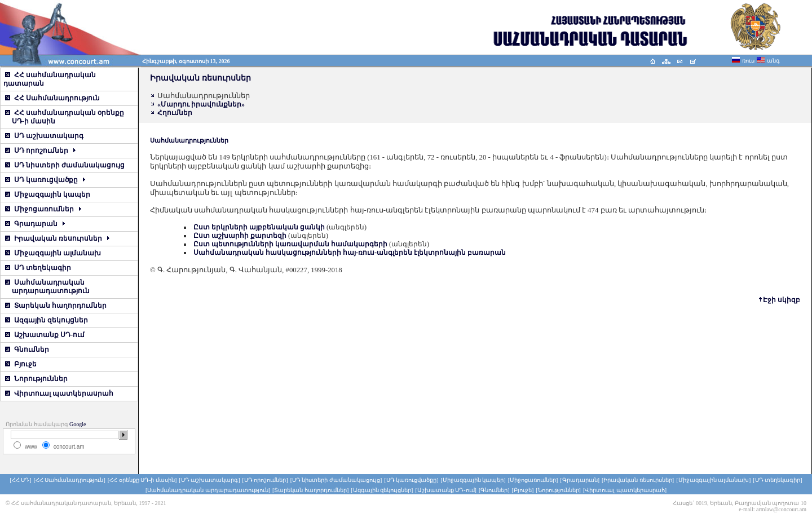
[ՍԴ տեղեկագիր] (777, 480)
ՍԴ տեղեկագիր (38, 268)
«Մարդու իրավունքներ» (201, 104)
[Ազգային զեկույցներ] (382, 490)
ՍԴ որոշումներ (40, 150)
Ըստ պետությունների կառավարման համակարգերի (290, 244)
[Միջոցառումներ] (533, 480)
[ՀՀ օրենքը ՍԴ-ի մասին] (142, 480)
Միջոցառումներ (43, 209)
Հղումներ (175, 113)
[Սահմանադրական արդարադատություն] (208, 490)
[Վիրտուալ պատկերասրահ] (625, 490)
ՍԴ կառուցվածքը (45, 180)
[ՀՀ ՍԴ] (20, 480)
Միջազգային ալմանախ (53, 253)
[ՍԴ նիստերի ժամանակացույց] (336, 480)
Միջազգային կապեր (48, 194)
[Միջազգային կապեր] (473, 480)
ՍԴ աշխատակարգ (44, 136)
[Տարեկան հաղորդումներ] (310, 490)
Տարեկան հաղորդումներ (56, 306)
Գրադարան (35, 224)
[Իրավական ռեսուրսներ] (638, 480)
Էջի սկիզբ (782, 300)
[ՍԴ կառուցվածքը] (411, 480)
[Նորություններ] (558, 490)
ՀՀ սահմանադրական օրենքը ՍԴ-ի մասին (64, 117)
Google (78, 424)
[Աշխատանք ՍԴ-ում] (446, 490)
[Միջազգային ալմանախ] (713, 480)
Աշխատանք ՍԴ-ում (45, 335)
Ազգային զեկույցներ (47, 320)
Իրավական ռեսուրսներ (57, 238)
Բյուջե (21, 364)
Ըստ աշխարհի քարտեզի (240, 236)
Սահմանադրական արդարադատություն (47, 287)
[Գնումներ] (494, 490)
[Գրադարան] (580, 480)
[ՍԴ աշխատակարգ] (209, 480)
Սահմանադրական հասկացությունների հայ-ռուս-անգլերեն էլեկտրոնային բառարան (350, 253)
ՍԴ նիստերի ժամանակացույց (65, 165)
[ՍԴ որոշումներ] (265, 480)
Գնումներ (27, 349)
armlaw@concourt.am (781, 509)
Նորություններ (36, 379)
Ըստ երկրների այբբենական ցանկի (259, 227)
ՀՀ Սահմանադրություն (52, 98)
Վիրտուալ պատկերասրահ (59, 393)
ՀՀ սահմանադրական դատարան (50, 79)
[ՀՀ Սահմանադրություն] (70, 480)
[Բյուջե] (523, 490)
